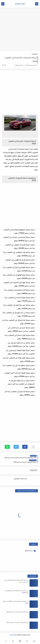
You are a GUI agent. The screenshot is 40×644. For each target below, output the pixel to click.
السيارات (34, 54)
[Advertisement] (20, 29)
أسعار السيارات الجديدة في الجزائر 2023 (17, 612)
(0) (4, 65)
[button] (25, 447)
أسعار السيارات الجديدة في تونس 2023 (18, 623)
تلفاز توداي (20, 4)
